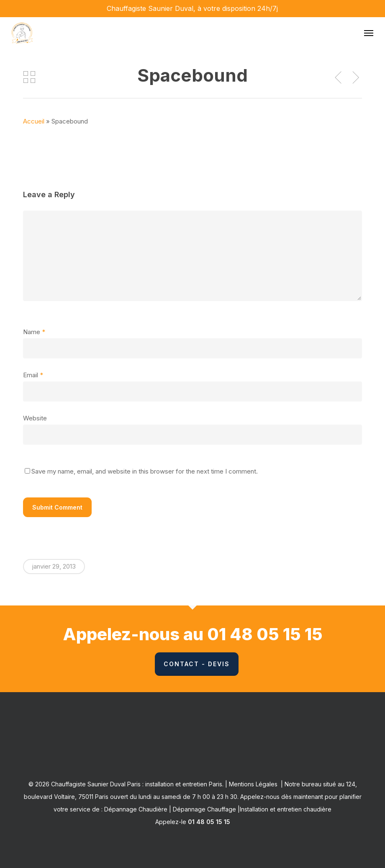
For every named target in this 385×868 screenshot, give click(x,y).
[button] (369, 33)
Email (33, 375)
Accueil (34, 121)
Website (35, 418)
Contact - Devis (197, 664)
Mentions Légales (253, 784)
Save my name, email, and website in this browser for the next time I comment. (145, 471)
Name (34, 332)
